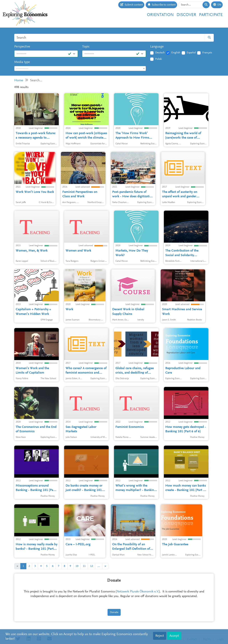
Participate (211, 15)
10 (77, 566)
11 (84, 566)
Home (19, 80)
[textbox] (80, 69)
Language (157, 47)
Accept (174, 636)
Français (207, 53)
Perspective (22, 47)
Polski (159, 59)
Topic (86, 47)
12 (92, 566)
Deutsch (160, 53)
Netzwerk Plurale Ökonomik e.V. (138, 592)
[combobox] (80, 68)
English (176, 53)
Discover (186, 15)
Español (191, 53)
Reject (160, 636)
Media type (22, 62)
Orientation (160, 15)
